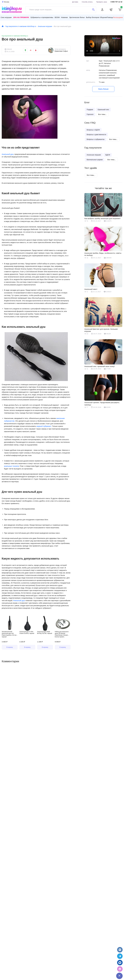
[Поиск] (93, 10)
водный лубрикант (44, 426)
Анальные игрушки (45, 26)
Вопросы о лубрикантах (96, 139)
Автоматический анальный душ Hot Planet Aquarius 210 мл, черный (9, 634)
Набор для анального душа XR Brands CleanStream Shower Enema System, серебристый (62, 634)
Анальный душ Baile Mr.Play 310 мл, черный (45, 632)
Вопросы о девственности (96, 135)
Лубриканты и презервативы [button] (42, 17)
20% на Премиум (21, 17)
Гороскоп (90, 114)
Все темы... (102, 114)
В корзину (10, 647)
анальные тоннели (11, 466)
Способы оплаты (87, 2)
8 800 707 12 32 (116, 2)
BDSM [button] (57, 17)
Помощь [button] (110, 17)
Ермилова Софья (61, 51)
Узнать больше (103, 89)
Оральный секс (103, 110)
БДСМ (108, 155)
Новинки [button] (64, 17)
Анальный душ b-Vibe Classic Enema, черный (27, 632)
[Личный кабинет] (102, 10)
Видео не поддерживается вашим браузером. (103, 46)
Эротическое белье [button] (77, 17)
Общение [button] (103, 17)
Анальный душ (8, 154)
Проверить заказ (102, 2)
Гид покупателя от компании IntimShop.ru (21, 26)
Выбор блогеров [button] (93, 17)
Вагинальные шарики (95, 160)
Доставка (75, 2)
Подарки (90, 110)
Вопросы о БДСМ (93, 130)
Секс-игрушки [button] (6, 17)
